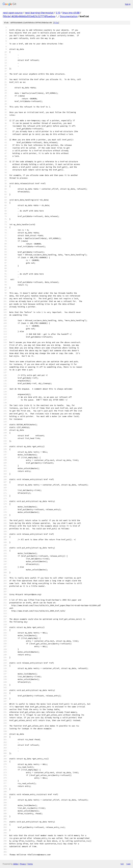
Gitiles (16, 864)
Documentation (69, 16)
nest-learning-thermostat (39, 13)
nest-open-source (13, 13)
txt (122, 864)
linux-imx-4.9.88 (71, 13)
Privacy (23, 864)
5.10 (58, 13)
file (56, 23)
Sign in (128, 4)
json (128, 864)
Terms (30, 864)
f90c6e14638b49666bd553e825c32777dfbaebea (29, 16)
